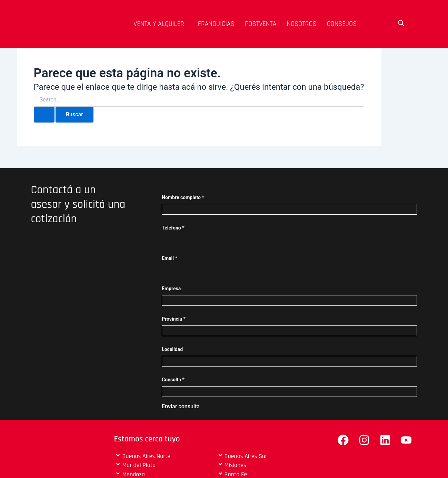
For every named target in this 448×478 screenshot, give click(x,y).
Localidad (172, 349)
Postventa (261, 24)
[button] (161, 24)
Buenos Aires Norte (146, 456)
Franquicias (216, 24)
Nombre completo (183, 197)
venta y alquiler (159, 24)
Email (170, 258)
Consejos (342, 24)
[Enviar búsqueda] (44, 115)
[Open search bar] (401, 23)
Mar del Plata (139, 465)
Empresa (171, 289)
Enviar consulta (181, 407)
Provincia (174, 319)
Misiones (235, 465)
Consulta (173, 380)
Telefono (173, 228)
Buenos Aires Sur (246, 456)
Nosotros (301, 24)
